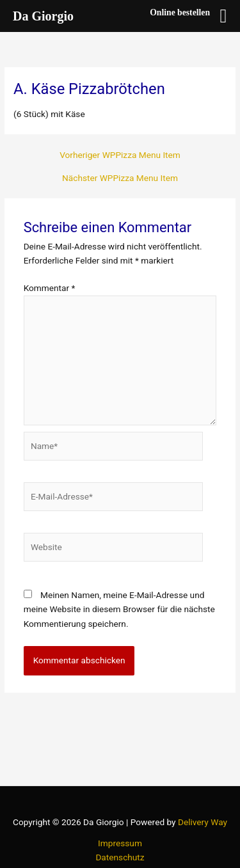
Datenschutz (120, 857)
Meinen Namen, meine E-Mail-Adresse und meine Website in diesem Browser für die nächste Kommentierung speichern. (119, 609)
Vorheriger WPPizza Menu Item (120, 155)
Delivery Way (203, 822)
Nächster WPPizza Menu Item (120, 178)
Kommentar (50, 288)
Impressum (120, 843)
